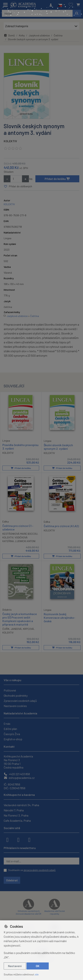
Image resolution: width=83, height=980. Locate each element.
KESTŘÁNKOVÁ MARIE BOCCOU (20, 534)
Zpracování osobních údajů (20, 701)
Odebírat (12, 880)
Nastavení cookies (15, 706)
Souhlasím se (32, 870)
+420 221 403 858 (17, 774)
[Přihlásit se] (52, 5)
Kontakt (9, 746)
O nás (7, 724)
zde (37, 974)
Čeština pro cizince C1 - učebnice (18, 527)
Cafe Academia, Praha (17, 821)
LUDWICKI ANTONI (25, 541)
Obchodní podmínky (16, 695)
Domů (9, 35)
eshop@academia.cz (19, 778)
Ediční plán (10, 729)
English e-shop (13, 739)
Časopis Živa (12, 734)
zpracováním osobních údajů (40, 870)
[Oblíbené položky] (71, 5)
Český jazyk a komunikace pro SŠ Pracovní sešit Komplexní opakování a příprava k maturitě (20, 619)
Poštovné (10, 690)
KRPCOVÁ (28, 629)
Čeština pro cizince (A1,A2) (61, 526)
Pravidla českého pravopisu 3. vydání (20, 446)
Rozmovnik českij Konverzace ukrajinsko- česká (59, 617)
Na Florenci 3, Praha (16, 815)
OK (38, 966)
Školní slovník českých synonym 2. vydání (58, 447)
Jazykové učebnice (39, 35)
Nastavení (15, 966)
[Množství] (16, 179)
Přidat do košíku (57, 179)
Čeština (58, 35)
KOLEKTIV (10, 141)
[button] (61, 5)
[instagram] (18, 839)
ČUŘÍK (6, 629)
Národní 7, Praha (14, 810)
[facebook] (7, 839)
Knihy (22, 35)
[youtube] (29, 839)
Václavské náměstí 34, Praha (21, 805)
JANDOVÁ (16, 629)
